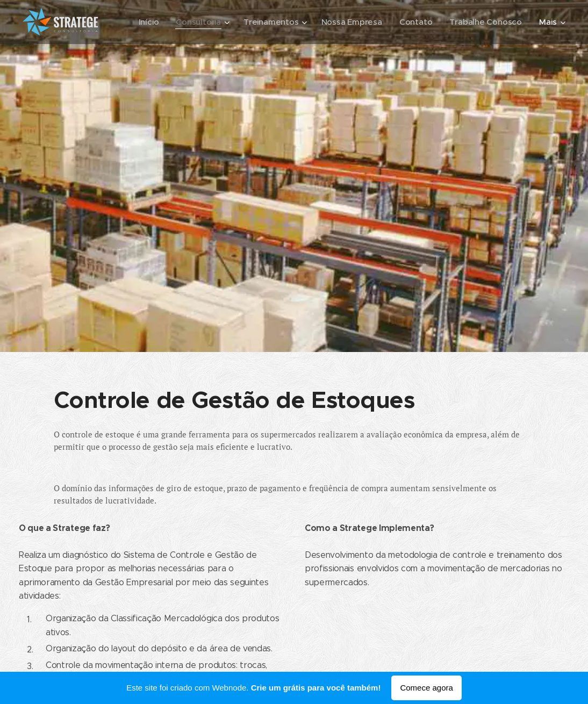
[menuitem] (145, 22)
